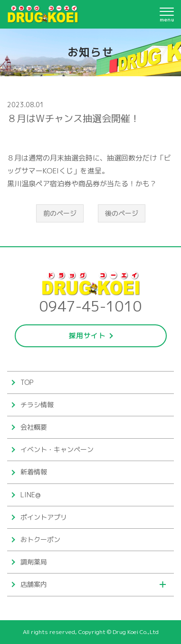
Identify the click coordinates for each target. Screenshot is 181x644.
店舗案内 (34, 584)
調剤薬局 (34, 562)
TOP (27, 382)
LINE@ (30, 495)
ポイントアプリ (44, 517)
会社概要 (34, 427)
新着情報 (34, 472)
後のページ (122, 213)
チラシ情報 (37, 405)
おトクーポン (40, 539)
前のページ (60, 213)
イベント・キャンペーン (57, 449)
